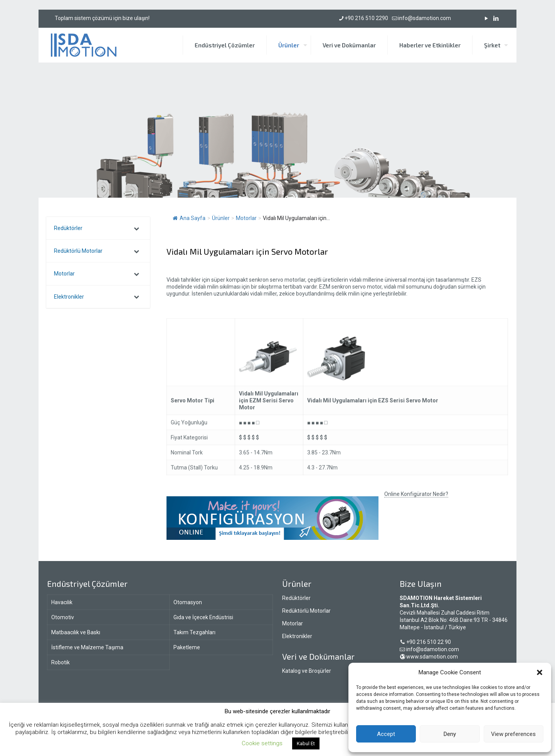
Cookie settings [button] (262, 743)
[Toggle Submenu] (136, 228)
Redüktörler (296, 598)
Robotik (61, 662)
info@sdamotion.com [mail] (425, 18)
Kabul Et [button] (306, 743)
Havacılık (62, 602)
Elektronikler (297, 636)
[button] (540, 672)
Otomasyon (188, 602)
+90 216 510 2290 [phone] (366, 18)
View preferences (513, 734)
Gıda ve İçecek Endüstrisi (203, 617)
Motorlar (293, 623)
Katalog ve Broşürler (307, 671)
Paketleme (187, 647)
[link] (272, 518)
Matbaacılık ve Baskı (76, 632)
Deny (450, 734)
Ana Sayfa (189, 218)
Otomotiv (63, 617)
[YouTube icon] (486, 18)
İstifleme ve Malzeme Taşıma (87, 647)
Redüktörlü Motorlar (306, 611)
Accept (386, 734)
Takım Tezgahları (194, 632)
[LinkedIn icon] (496, 18)
